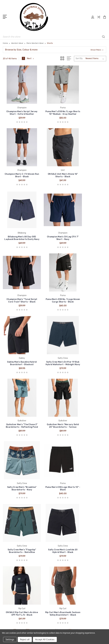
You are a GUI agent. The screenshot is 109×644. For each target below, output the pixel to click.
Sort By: (79, 58)
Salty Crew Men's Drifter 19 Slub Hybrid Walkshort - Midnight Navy (19, 287)
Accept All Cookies (45, 639)
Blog (60, 505)
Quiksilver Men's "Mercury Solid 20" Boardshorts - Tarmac (90, 287)
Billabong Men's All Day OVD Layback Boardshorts (19, 462)
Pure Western (11, 580)
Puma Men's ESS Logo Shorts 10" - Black (55, 346)
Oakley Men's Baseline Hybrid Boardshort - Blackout (90, 229)
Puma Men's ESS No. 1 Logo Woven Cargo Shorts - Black (55, 229)
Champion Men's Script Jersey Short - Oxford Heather (19, 109)
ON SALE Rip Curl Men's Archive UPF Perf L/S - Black (54, 405)
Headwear (63, 580)
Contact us (64, 513)
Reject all (25, 639)
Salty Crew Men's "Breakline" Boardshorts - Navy (19, 346)
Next (31, 59)
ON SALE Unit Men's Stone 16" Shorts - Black (19, 169)
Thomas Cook (12, 584)
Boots (61, 563)
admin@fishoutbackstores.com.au (24, 551)
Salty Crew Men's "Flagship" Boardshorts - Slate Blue (90, 346)
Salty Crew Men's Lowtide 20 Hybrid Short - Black (19, 405)
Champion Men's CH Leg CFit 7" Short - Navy (90, 169)
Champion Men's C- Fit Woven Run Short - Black (90, 110)
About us (63, 509)
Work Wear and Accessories (71, 576)
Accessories (64, 584)
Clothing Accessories (68, 571)
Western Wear (65, 567)
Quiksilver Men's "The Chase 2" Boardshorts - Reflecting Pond (55, 287)
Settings (10, 639)
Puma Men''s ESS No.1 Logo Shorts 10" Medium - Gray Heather (54, 109)
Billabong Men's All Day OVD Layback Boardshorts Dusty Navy (54, 168)
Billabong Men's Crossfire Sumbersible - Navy (54, 462)
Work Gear (63, 588)
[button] (54, 50)
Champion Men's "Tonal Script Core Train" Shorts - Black (19, 228)
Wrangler (9, 571)
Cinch (8, 563)
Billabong (9, 567)
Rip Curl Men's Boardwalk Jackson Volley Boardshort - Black (90, 404)
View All (9, 588)
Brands (62, 500)
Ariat (7, 576)
